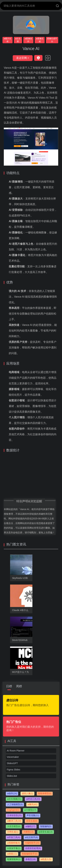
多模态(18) (31, 859)
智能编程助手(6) (30, 854)
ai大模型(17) (30, 810)
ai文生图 (18, 40)
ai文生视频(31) (14, 799)
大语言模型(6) (14, 826)
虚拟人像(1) (27, 793)
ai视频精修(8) (14, 843)
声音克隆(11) (33, 815)
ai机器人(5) (46, 859)
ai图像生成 (40, 40)
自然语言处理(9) (33, 848)
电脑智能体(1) (14, 859)
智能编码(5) (46, 826)
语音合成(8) (32, 821)
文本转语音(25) (14, 815)
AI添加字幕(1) (14, 848)
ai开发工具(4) (14, 837)
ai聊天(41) (32, 804)
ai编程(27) (30, 826)
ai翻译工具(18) (14, 821)
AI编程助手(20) (32, 843)
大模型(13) (28, 832)
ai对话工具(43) (33, 799)
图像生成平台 (52, 40)
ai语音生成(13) (46, 832)
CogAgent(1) (13, 810)
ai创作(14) (12, 793)
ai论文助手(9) (31, 837)
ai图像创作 (28, 40)
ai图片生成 (8, 40)
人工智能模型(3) (15, 804)
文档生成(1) (13, 832)
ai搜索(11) (12, 854)
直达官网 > (23, 58)
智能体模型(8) (45, 793)
